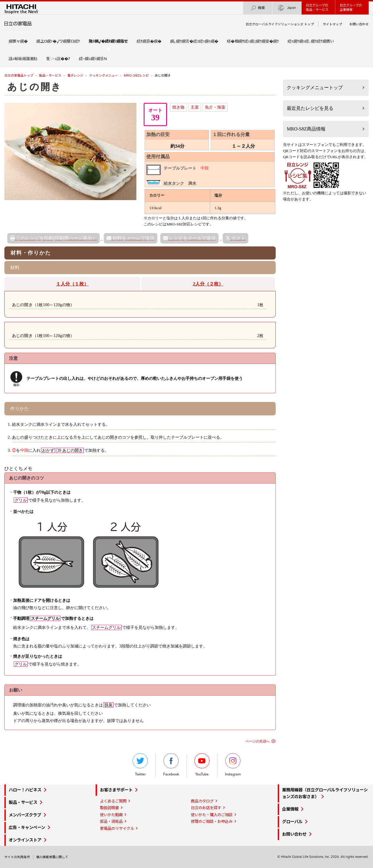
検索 (258, 8)
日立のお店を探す (206, 808)
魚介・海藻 (215, 107)
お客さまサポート (116, 790)
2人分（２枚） (208, 284)
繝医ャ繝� (18, 41)
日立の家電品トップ (19, 75)
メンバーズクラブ (25, 815)
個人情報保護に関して (52, 857)
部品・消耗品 (111, 821)
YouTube (202, 765)
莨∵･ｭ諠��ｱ (58, 59)
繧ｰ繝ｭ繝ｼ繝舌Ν (93, 59)
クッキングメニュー (104, 75)
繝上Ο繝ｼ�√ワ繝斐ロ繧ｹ (58, 41)
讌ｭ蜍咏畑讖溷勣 (23, 59)
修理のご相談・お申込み (212, 821)
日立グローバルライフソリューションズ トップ (280, 24)
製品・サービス (50, 75)
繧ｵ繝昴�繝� (149, 41)
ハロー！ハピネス (25, 790)
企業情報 (290, 809)
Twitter (140, 765)
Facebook (171, 765)
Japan (287, 8)
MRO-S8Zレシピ (136, 75)
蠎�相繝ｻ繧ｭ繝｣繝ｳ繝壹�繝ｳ (253, 41)
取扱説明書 (109, 808)
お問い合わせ (359, 24)
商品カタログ (202, 801)
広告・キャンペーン (27, 828)
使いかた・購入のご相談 (212, 815)
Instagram (233, 765)
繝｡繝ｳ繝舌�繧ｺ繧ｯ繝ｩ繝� (194, 41)
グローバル (292, 822)
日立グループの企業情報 (351, 7)
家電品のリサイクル (117, 828)
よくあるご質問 (113, 801)
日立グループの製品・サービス (317, 7)
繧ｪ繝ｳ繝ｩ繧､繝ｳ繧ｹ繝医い (311, 41)
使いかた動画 (111, 815)
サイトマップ (332, 24)
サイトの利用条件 (17, 857)
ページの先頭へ (258, 741)
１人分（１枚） (72, 284)
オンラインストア (25, 840)
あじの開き (35, 87)
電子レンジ (75, 75)
